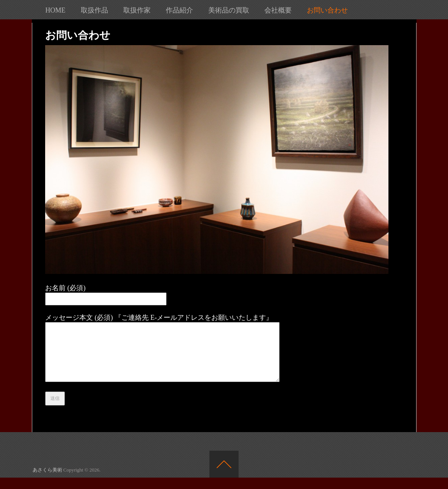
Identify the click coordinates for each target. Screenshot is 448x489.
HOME (56, 10)
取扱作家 (137, 10)
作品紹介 (179, 10)
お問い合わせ (327, 10)
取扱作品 (94, 10)
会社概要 (278, 10)
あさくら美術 (47, 481)
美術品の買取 (229, 10)
